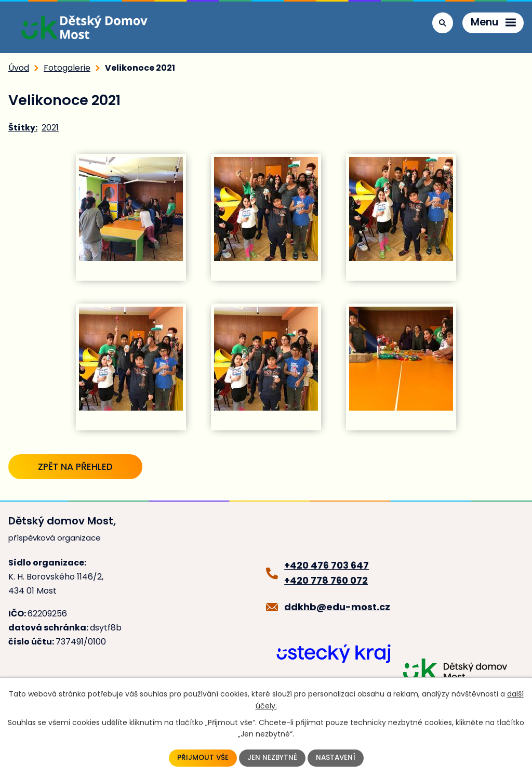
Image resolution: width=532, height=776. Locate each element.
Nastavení (336, 758)
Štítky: (23, 128)
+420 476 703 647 (327, 566)
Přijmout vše (202, 758)
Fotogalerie (67, 68)
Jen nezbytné (272, 758)
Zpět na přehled (81, 466)
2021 (50, 128)
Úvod (19, 68)
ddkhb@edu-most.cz (337, 608)
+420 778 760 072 (326, 581)
